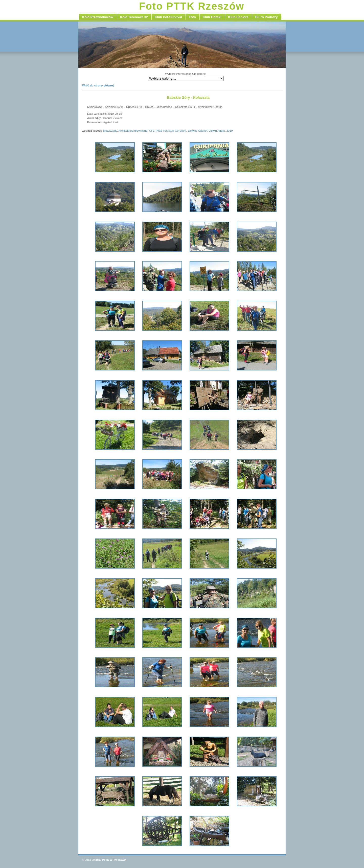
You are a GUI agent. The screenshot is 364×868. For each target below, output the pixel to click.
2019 (230, 131)
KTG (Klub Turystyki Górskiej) (167, 131)
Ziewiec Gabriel (198, 131)
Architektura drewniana (133, 131)
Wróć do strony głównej (98, 85)
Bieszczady (110, 131)
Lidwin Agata (217, 131)
